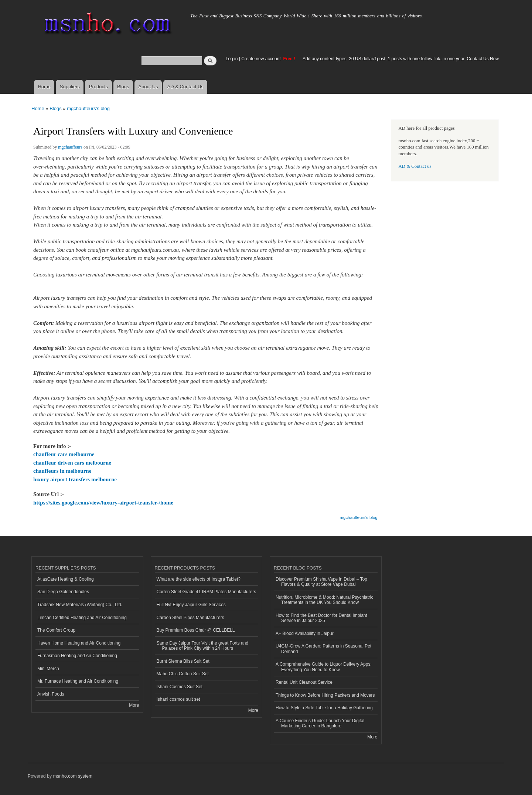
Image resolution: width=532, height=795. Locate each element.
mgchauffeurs (70, 147)
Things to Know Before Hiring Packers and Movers (325, 695)
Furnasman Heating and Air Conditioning (77, 656)
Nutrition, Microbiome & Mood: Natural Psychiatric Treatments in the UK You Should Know (324, 600)
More (134, 705)
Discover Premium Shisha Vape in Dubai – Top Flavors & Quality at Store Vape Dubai (321, 582)
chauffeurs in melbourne (62, 471)
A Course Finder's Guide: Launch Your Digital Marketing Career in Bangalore (320, 723)
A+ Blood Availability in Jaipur (305, 633)
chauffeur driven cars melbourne (72, 463)
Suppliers (70, 87)
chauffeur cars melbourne (64, 454)
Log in (232, 59)
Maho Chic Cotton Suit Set (183, 674)
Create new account (262, 59)
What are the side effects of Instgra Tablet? (199, 579)
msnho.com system (73, 776)
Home (44, 87)
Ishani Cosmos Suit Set (180, 687)
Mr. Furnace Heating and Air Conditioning (78, 681)
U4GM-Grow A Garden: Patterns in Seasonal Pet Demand (323, 649)
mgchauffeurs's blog (88, 108)
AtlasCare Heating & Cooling (66, 579)
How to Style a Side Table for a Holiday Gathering (324, 708)
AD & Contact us (415, 166)
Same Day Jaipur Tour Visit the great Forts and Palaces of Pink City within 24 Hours (203, 646)
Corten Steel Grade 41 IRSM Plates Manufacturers (207, 592)
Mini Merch (48, 669)
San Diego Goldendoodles (63, 592)
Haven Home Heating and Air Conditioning (79, 643)
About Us (148, 87)
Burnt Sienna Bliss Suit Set (183, 661)
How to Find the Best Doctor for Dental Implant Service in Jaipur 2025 (321, 618)
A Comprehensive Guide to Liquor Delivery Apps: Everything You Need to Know (324, 667)
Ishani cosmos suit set (178, 699)
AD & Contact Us (185, 87)
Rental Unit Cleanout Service (304, 682)
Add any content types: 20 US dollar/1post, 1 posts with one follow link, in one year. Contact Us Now (401, 59)
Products (98, 87)
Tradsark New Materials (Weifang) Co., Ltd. (80, 605)
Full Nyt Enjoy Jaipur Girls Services (191, 605)
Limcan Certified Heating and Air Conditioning (82, 618)
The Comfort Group (56, 630)
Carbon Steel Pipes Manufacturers (190, 618)
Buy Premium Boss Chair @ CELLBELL (196, 630)
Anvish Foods (51, 694)
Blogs (123, 87)
